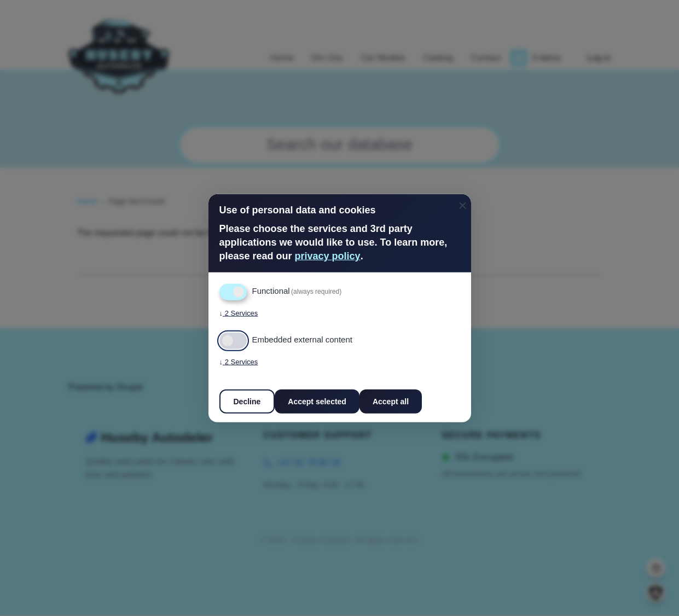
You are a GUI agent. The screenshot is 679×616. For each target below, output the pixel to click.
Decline (247, 401)
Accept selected (317, 401)
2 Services (239, 313)
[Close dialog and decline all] (463, 201)
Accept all (391, 401)
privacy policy (328, 256)
